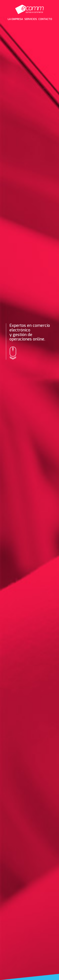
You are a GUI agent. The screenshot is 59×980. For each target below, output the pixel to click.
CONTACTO (45, 19)
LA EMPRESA (15, 19)
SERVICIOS (31, 19)
